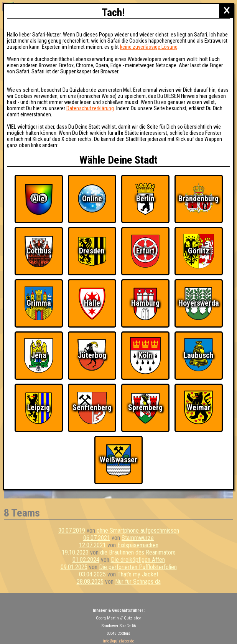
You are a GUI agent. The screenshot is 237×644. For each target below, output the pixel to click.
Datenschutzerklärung (90, 108)
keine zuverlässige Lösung (149, 47)
